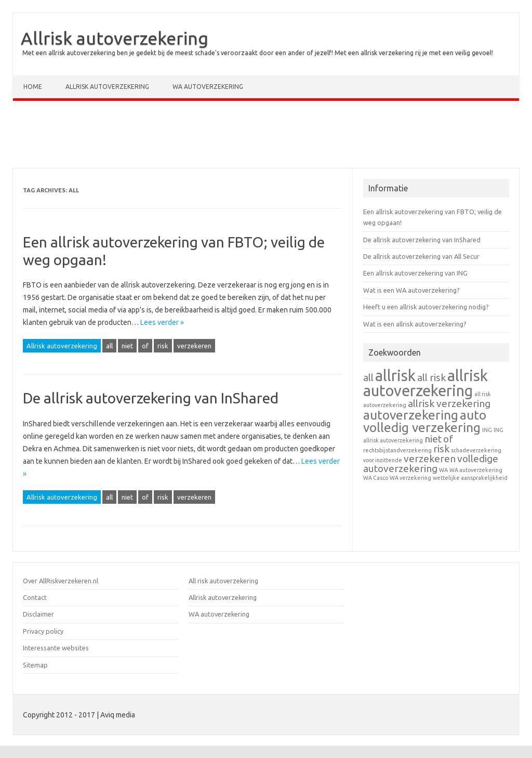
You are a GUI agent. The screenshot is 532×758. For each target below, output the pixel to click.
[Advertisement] (266, 137)
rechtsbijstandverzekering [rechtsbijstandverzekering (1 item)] (397, 450)
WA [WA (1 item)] (443, 470)
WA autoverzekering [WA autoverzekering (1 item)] (476, 470)
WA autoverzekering (208, 87)
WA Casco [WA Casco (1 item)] (376, 478)
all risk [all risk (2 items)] (431, 377)
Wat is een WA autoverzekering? (411, 290)
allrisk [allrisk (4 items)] (395, 376)
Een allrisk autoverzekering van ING (415, 273)
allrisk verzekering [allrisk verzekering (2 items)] (449, 403)
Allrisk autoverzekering (115, 38)
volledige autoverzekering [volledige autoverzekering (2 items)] (431, 463)
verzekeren (194, 346)
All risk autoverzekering (223, 581)
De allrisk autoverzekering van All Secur (421, 256)
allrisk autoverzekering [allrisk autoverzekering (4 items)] (425, 383)
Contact (35, 597)
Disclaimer (38, 614)
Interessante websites (56, 648)
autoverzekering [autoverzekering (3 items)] (411, 415)
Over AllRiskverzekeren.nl (61, 581)
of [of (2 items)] (448, 439)
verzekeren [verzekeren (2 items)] (430, 459)
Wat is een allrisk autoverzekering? (415, 324)
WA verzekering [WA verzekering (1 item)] (410, 478)
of (145, 346)
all (109, 346)
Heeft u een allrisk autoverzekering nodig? (426, 307)
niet (127, 346)
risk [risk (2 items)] (441, 449)
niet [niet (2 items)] (433, 439)
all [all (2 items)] (368, 377)
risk (163, 346)
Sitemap (35, 665)
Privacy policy (43, 631)
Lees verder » (162, 322)
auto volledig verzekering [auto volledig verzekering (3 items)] (425, 421)
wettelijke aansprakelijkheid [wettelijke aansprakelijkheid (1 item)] (470, 478)
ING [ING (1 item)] (487, 430)
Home (33, 87)
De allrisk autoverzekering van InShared (151, 398)
